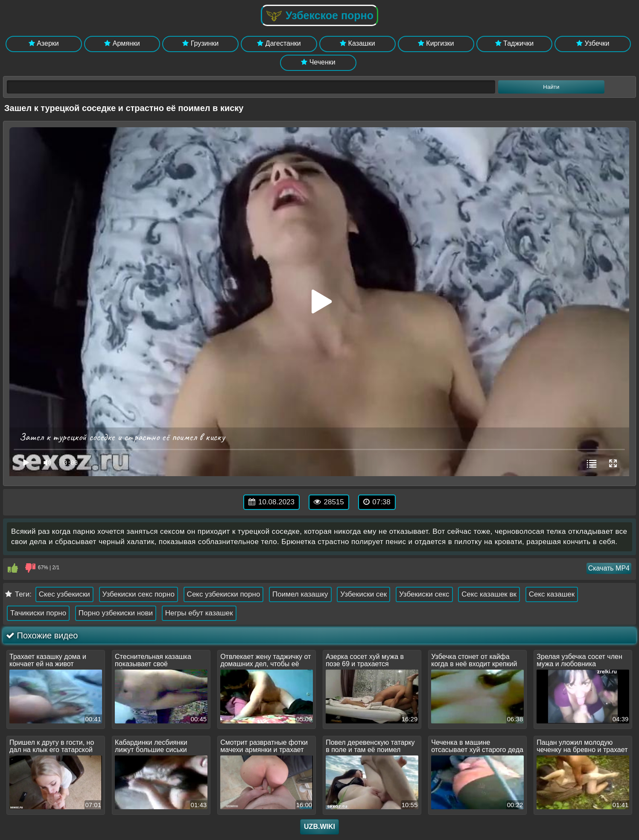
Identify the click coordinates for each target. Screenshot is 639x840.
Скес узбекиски (64, 594)
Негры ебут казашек (199, 613)
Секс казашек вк (489, 594)
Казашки (357, 43)
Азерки (44, 43)
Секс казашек (552, 594)
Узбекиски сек (363, 594)
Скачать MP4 (609, 568)
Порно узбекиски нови (116, 613)
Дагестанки (279, 43)
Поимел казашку (300, 594)
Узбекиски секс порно (139, 594)
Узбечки (593, 43)
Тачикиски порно (38, 613)
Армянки (122, 43)
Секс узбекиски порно (224, 594)
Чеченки (318, 62)
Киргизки (436, 43)
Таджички (515, 43)
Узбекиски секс (424, 594)
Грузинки (200, 43)
